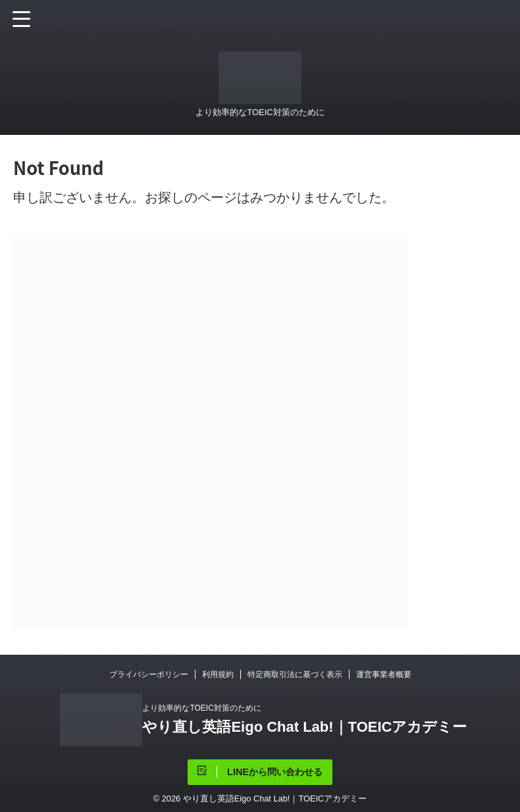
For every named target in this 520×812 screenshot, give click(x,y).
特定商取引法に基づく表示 (295, 674)
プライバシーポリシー (149, 674)
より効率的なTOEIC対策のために (201, 708)
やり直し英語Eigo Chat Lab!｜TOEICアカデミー (304, 727)
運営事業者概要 (384, 674)
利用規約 (218, 674)
